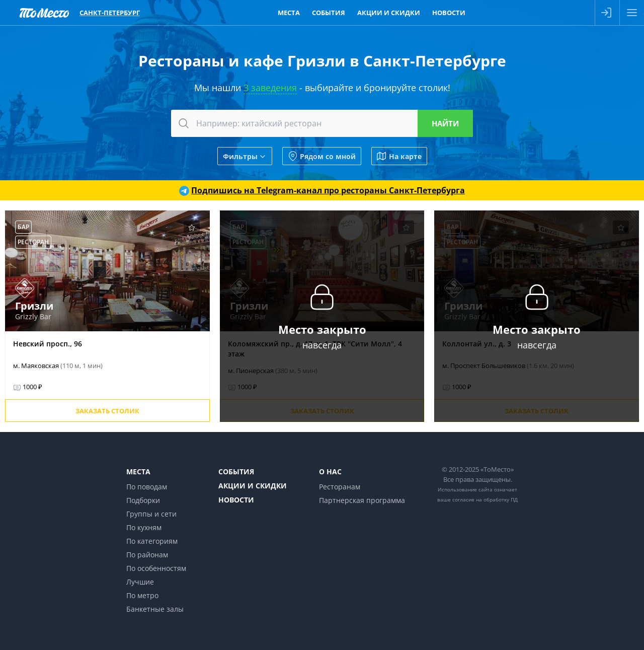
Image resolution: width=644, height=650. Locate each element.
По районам (147, 555)
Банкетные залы (155, 609)
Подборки (143, 500)
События (236, 472)
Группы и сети (151, 514)
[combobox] (322, 123)
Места (138, 472)
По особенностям (156, 568)
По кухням (144, 527)
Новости (236, 500)
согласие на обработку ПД (485, 499)
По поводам (147, 487)
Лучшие (140, 582)
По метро (142, 595)
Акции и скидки (253, 486)
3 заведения (270, 88)
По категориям (152, 541)
